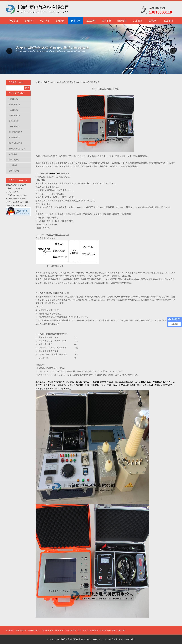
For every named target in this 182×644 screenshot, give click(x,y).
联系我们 (153, 21)
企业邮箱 (168, 21)
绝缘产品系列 (14, 171)
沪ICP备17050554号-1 (127, 639)
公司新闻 (60, 21)
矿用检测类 (13, 154)
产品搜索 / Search (16, 82)
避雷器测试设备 (15, 138)
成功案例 (91, 21)
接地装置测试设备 (15, 132)
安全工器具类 (14, 160)
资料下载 (106, 21)
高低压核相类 (14, 121)
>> (41, 82)
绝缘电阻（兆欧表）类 (17, 149)
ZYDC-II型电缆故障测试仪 (64, 82)
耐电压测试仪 (21, 630)
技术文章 (76, 21)
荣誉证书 (122, 21)
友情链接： (10, 630)
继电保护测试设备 (15, 143)
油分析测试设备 (15, 127)
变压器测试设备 (15, 104)
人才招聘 (137, 21)
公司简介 (29, 21)
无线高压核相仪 (47, 630)
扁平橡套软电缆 (34, 630)
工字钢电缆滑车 (70, 630)
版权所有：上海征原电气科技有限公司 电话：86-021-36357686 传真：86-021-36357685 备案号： (83, 639)
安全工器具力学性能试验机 (88, 630)
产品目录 (46, 82)
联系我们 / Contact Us (18, 180)
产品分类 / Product (16, 93)
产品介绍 (45, 21)
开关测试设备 (14, 99)
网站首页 (14, 21)
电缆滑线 (122, 630)
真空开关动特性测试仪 (108, 630)
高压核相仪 (59, 630)
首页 (38, 82)
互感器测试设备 (15, 115)
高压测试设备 (14, 110)
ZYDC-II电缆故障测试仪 (89, 82)
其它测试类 (13, 165)
